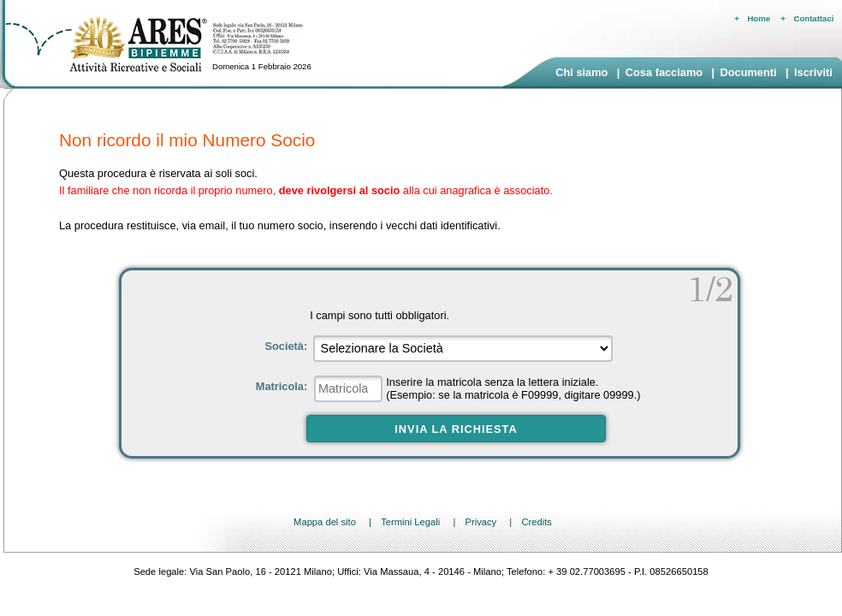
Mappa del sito (325, 522)
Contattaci (814, 18)
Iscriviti (813, 72)
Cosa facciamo (664, 72)
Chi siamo (581, 72)
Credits (536, 522)
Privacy (480, 522)
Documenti (748, 72)
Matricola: (283, 386)
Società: (287, 346)
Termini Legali (410, 522)
